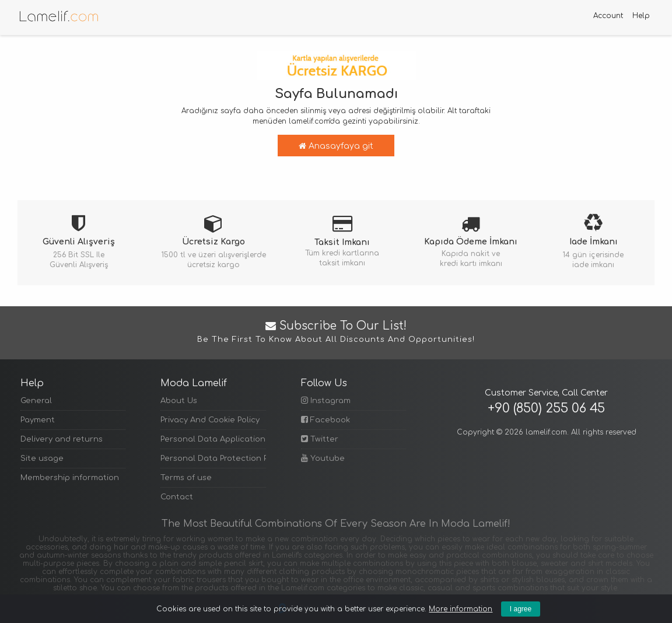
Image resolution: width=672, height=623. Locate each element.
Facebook (325, 420)
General (36, 401)
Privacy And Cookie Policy (210, 420)
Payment (38, 420)
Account (608, 16)
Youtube (323, 458)
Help (641, 16)
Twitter (320, 439)
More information (461, 609)
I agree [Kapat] (521, 609)
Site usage (42, 459)
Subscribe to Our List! (336, 333)
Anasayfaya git (336, 146)
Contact (177, 497)
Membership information (70, 478)
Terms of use (186, 478)
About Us (179, 401)
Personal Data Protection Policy (213, 459)
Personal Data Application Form (213, 439)
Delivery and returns (62, 439)
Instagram (326, 400)
